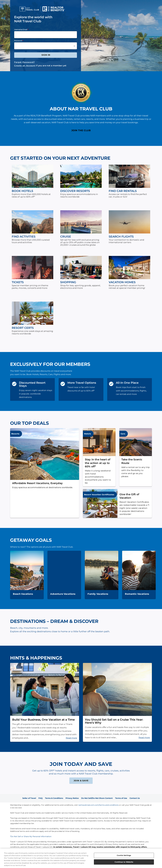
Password (18, 41)
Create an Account (25, 66)
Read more (71, 738)
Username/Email (21, 30)
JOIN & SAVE (81, 781)
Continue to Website (124, 862)
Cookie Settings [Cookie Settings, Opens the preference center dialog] (124, 855)
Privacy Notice (72, 798)
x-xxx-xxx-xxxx (16, 808)
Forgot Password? (24, 62)
